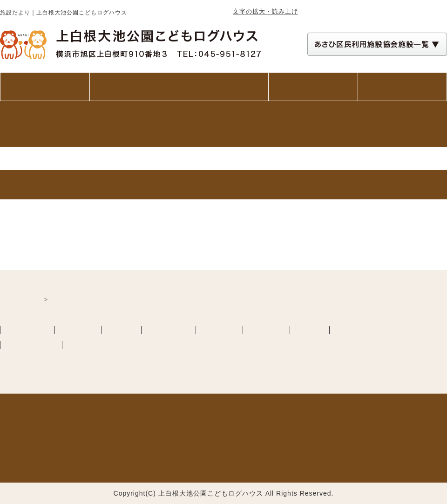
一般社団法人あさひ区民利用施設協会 (109, 360)
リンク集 (310, 330)
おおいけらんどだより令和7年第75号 (66, 241)
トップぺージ (27, 330)
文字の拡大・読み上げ (265, 11)
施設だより (219, 330)
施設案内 (223, 87)
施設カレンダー (360, 330)
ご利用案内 (134, 87)
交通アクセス (402, 87)
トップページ (45, 87)
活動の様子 (266, 330)
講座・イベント (313, 87)
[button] (377, 44)
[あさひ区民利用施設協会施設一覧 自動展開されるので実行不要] (377, 44)
